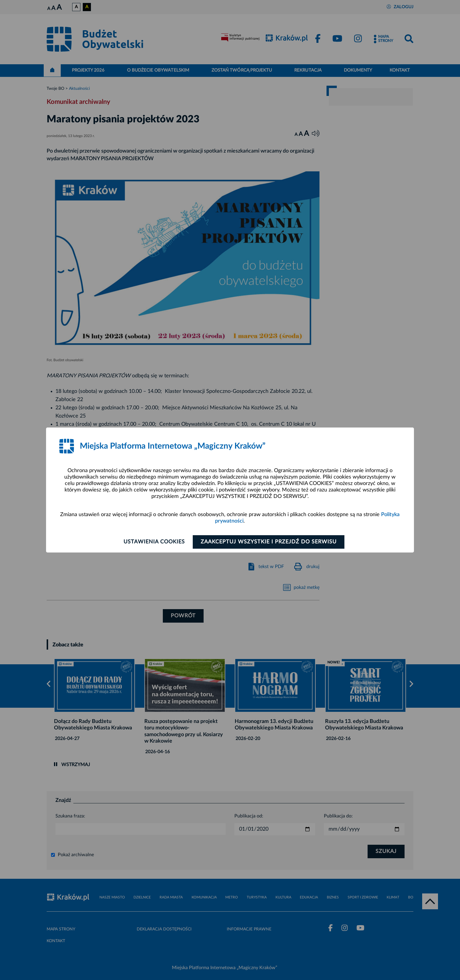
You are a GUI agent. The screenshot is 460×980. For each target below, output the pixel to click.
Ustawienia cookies (154, 542)
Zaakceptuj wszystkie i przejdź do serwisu (269, 542)
